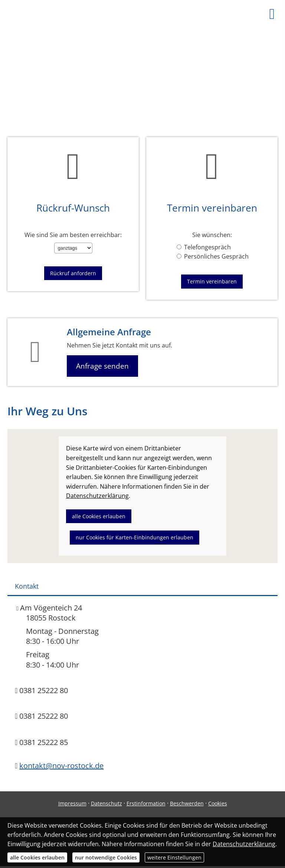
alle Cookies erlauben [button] (99, 516)
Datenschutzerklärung (244, 844)
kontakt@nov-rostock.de (61, 766)
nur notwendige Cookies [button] (106, 857)
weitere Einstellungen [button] (174, 857)
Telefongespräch (204, 247)
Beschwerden (187, 803)
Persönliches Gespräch (213, 256)
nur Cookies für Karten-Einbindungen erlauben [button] (135, 537)
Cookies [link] (218, 803)
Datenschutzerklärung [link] (97, 496)
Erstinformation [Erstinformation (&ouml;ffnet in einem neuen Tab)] (146, 803)
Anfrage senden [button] (102, 366)
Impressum (72, 803)
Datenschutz (107, 803)
